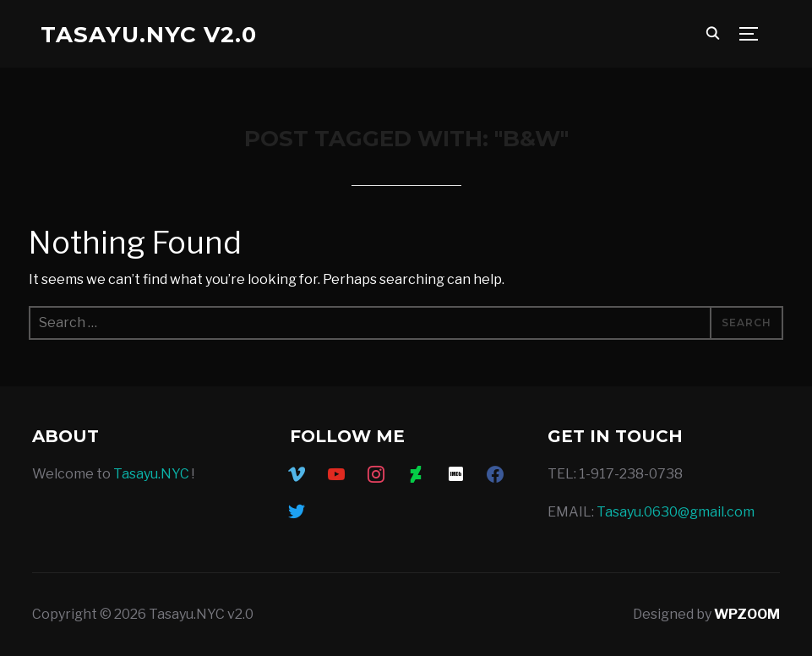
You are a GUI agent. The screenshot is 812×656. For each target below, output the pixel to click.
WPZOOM (747, 614)
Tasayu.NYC (151, 474)
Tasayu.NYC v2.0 (149, 35)
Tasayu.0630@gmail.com (676, 512)
